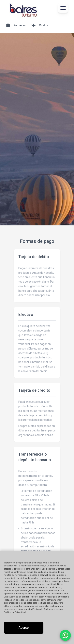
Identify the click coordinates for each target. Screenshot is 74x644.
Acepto (24, 628)
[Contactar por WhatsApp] (65, 635)
